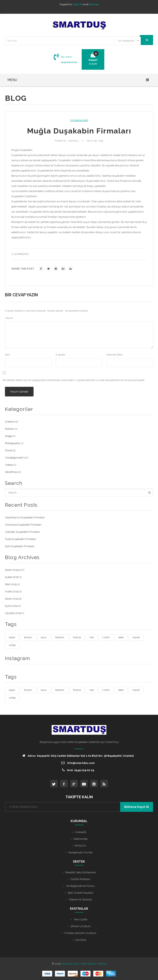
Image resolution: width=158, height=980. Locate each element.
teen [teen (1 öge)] (121, 637)
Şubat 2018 (12, 577)
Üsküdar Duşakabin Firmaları (22, 532)
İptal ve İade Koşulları (81, 893)
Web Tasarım (89, 964)
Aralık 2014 (12, 591)
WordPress (11, 472)
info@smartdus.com (78, 763)
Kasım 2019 (12, 570)
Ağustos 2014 (13, 613)
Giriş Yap (94, 4)
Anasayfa (81, 832)
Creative (10, 422)
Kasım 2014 (12, 599)
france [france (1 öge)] (77, 637)
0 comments (20, 254)
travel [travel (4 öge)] (136, 637)
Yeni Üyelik (81, 919)
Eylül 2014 (11, 606)
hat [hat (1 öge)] (92, 637)
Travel (9, 450)
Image (9, 436)
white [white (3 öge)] (12, 645)
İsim (8, 355)
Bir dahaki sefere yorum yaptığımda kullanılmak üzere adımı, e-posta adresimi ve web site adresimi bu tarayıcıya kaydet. (74, 380)
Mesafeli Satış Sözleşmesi (81, 872)
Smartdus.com (70, 964)
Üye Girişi (80, 940)
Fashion (10, 429)
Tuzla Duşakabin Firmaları (21, 539)
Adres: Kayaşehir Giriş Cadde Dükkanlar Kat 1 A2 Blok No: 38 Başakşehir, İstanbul (78, 756)
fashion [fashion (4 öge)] (60, 637)
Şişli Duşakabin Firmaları (20, 546)
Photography (13, 443)
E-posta (61, 355)
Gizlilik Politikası (80, 879)
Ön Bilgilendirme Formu (80, 886)
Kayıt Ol (78, 4)
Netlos (102, 964)
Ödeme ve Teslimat (80, 899)
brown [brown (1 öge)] (28, 637)
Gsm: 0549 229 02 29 (78, 770)
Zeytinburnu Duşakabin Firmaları (25, 517)
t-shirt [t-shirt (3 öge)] (106, 637)
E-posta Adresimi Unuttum (80, 933)
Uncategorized (79, 120)
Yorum (9, 318)
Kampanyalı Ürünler (81, 852)
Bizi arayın (67, 57)
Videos (9, 465)
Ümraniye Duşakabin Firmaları (23, 525)
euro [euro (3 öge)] (44, 637)
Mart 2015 (11, 584)
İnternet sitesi (114, 355)
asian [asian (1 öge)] (12, 637)
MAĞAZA (80, 846)
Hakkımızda (80, 839)
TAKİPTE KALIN (79, 797)
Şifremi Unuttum (81, 926)
